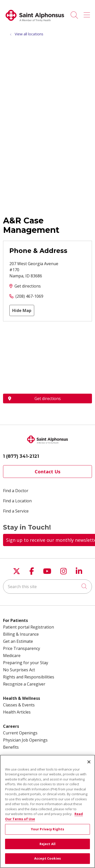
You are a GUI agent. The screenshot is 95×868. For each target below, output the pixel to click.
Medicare (12, 656)
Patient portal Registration (29, 627)
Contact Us (48, 472)
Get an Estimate (18, 641)
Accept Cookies (48, 858)
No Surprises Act (19, 670)
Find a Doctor (16, 491)
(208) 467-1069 (29, 296)
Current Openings (20, 733)
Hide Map (22, 310)
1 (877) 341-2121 (21, 456)
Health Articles (17, 712)
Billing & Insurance (21, 634)
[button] (88, 13)
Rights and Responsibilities (29, 677)
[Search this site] (48, 587)
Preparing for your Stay (26, 663)
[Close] (89, 762)
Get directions (28, 286)
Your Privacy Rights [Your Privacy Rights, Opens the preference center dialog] (48, 829)
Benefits (11, 747)
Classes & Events (19, 705)
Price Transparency (22, 648)
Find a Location (17, 501)
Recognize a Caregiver (24, 684)
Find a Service (16, 511)
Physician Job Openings (25, 740)
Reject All (48, 844)
